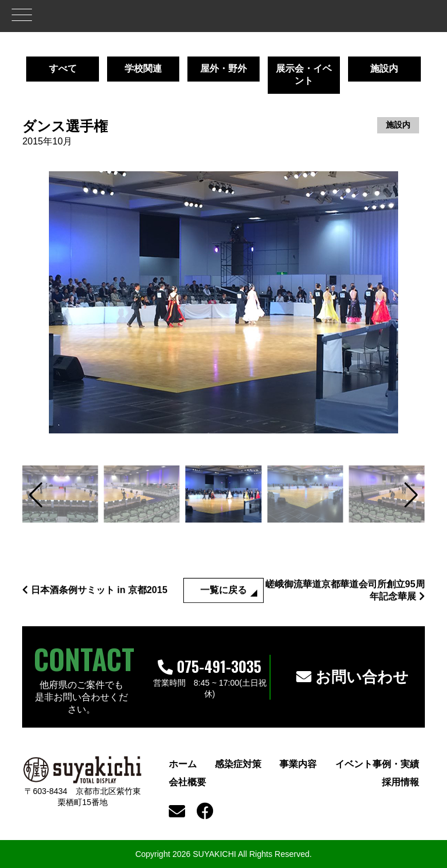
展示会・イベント (304, 75)
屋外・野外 (223, 68)
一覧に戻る (223, 604)
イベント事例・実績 (377, 764)
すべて (63, 68)
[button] (36, 495)
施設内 (384, 68)
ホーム (183, 764)
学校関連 (143, 68)
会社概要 (187, 782)
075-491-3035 (210, 666)
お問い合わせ (352, 677)
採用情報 (400, 782)
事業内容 (298, 764)
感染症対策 (238, 764)
